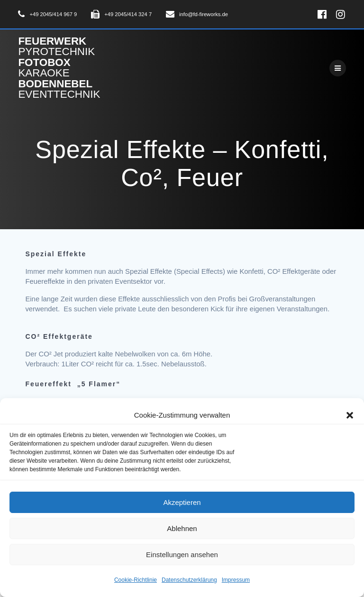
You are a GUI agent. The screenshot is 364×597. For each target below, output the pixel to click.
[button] (350, 415)
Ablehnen (182, 528)
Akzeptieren (182, 502)
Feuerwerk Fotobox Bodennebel (59, 68)
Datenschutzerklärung (189, 580)
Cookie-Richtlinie (136, 580)
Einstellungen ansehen (182, 555)
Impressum (236, 580)
